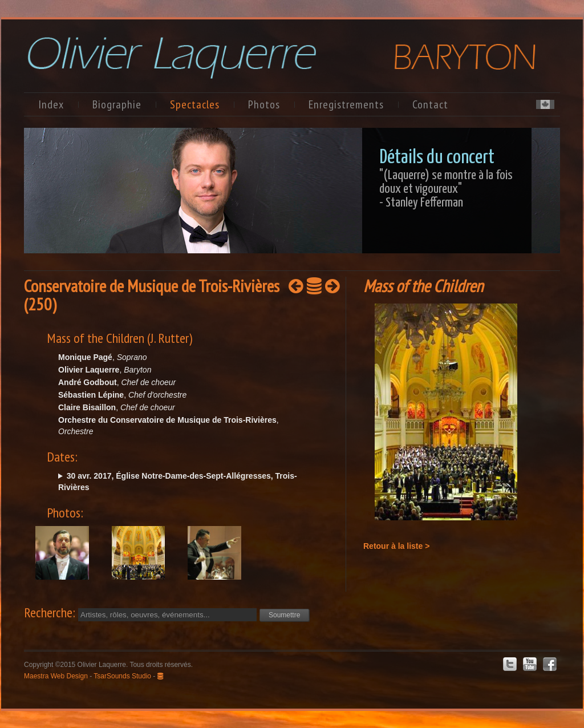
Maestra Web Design (56, 676)
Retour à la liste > (396, 546)
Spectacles (195, 104)
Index (51, 104)
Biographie (117, 104)
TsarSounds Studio (122, 676)
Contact (430, 104)
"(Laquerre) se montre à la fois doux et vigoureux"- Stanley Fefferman (446, 189)
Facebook (550, 664)
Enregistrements (346, 104)
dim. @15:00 (182, 482)
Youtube (530, 664)
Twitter (510, 664)
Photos (264, 104)
